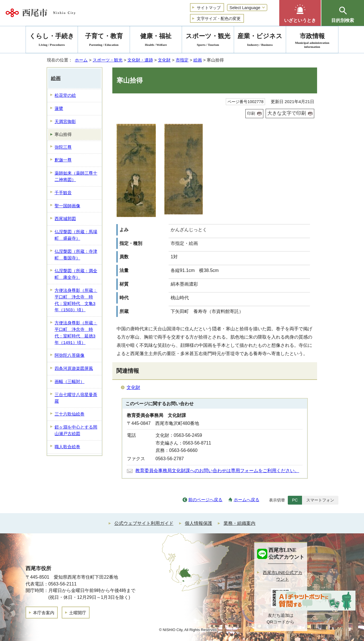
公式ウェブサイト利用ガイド (144, 523)
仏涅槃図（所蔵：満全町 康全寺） (76, 274)
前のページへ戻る (205, 500)
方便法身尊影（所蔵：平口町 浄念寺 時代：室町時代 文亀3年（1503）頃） (76, 300)
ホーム (81, 60)
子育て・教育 (104, 41)
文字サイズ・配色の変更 (219, 19)
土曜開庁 (78, 613)
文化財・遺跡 (140, 60)
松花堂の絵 (65, 95)
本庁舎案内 (44, 613)
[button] (300, 13)
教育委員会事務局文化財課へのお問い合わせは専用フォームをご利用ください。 (217, 471)
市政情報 (312, 41)
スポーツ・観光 (108, 60)
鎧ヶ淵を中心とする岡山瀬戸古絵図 (76, 430)
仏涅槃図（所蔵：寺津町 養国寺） (76, 255)
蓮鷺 (59, 108)
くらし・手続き (52, 41)
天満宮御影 (65, 121)
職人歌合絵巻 (67, 447)
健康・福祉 (156, 41)
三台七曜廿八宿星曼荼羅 (76, 398)
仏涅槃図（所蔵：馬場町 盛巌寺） (76, 235)
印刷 (251, 113)
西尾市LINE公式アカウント (283, 576)
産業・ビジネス (260, 41)
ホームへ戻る (247, 500)
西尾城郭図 (65, 219)
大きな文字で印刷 (287, 113)
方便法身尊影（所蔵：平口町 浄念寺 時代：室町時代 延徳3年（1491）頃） (76, 332)
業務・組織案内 (239, 523)
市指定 (182, 60)
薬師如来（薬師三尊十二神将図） (76, 176)
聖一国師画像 (67, 206)
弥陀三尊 (63, 147)
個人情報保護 (198, 523)
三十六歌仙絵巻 (70, 414)
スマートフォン (320, 500)
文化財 (164, 60)
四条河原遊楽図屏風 (74, 368)
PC (295, 500)
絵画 (198, 60)
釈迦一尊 (63, 160)
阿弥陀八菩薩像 (70, 355)
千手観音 (63, 193)
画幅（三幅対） (70, 381)
